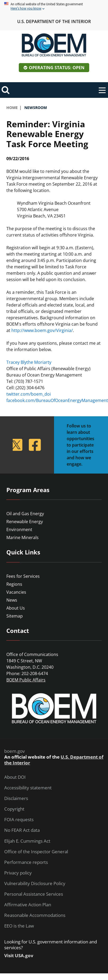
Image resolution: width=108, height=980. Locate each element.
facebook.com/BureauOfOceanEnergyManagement (57, 400)
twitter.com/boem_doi (29, 394)
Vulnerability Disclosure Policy (35, 883)
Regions (14, 584)
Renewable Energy (25, 522)
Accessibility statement (28, 788)
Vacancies (16, 592)
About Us (16, 608)
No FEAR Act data (22, 830)
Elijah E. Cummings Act (27, 841)
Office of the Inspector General (36, 852)
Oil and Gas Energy (25, 514)
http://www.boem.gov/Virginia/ (42, 330)
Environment (19, 530)
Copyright (14, 809)
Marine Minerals (22, 537)
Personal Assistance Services (34, 894)
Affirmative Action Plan (28, 905)
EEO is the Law (19, 926)
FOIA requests (19, 820)
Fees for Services (23, 576)
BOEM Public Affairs (26, 680)
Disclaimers (16, 798)
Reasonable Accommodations (35, 915)
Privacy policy (18, 873)
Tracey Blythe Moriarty (29, 362)
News (12, 600)
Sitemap (15, 616)
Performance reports (26, 862)
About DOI (15, 777)
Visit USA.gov (19, 956)
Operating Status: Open (57, 68)
